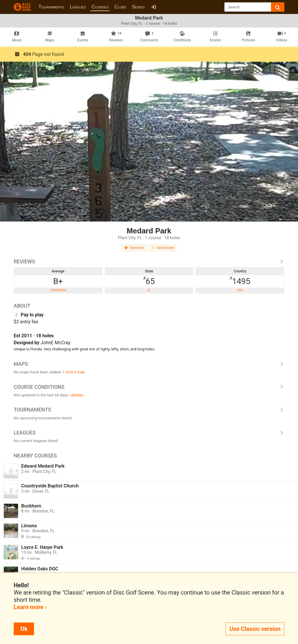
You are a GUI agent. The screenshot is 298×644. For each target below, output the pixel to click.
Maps (149, 364)
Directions (134, 248)
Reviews (149, 262)
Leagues (78, 7)
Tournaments (51, 7)
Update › (78, 395)
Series (138, 7)
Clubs (120, 7)
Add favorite (163, 248)
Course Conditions (149, 387)
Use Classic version (255, 629)
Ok (24, 629)
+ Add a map (74, 372)
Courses (100, 7)
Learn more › (30, 607)
